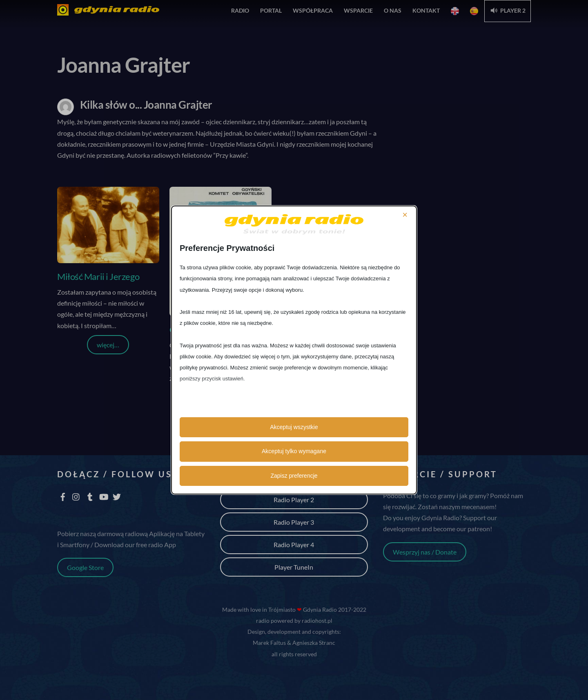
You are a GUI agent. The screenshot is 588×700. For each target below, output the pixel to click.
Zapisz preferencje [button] (294, 476)
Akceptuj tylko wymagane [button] (294, 451)
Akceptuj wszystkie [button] (294, 427)
